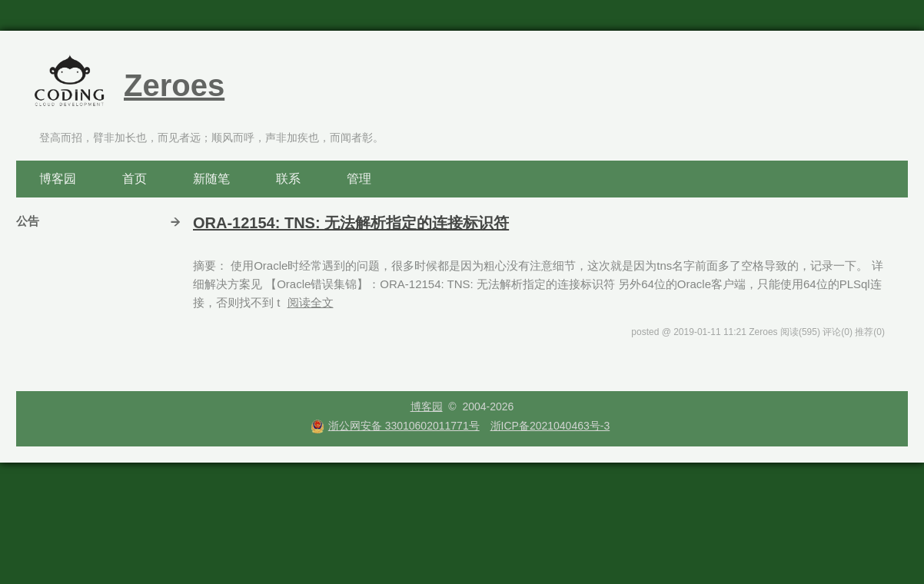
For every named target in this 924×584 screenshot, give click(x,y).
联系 (288, 179)
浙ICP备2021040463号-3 (550, 426)
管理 (359, 179)
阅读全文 (311, 302)
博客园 (58, 179)
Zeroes (174, 85)
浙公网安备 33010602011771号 (395, 426)
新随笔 (211, 179)
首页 (135, 179)
